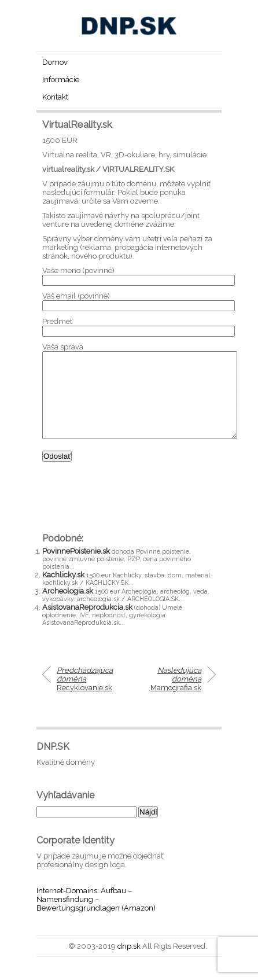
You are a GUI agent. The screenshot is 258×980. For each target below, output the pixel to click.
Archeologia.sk (68, 608)
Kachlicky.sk (63, 592)
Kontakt (55, 97)
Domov (55, 62)
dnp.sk (129, 964)
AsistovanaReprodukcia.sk (87, 625)
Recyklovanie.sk (85, 696)
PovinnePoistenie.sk (76, 568)
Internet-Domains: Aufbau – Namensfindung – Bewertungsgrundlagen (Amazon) (96, 917)
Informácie (61, 80)
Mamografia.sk (176, 696)
